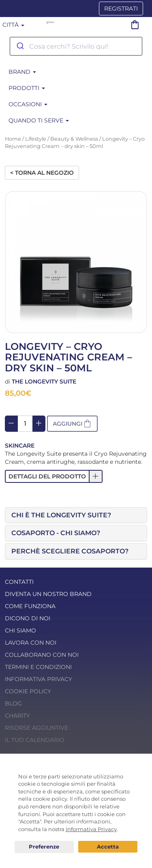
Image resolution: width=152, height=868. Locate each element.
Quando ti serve (39, 120)
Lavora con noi (31, 643)
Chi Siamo (20, 630)
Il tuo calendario (35, 740)
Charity (17, 716)
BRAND (22, 72)
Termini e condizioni (38, 667)
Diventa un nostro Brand (48, 594)
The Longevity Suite (44, 381)
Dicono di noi (28, 618)
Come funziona (30, 606)
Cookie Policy (28, 691)
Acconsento (108, 847)
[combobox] (76, 46)
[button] (54, 476)
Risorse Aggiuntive (36, 728)
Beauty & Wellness (74, 139)
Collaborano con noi (42, 655)
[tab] (76, 515)
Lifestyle (36, 139)
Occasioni (28, 104)
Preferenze (44, 847)
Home (13, 139)
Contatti (19, 582)
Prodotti (27, 88)
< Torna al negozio (42, 173)
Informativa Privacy (39, 679)
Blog (13, 703)
